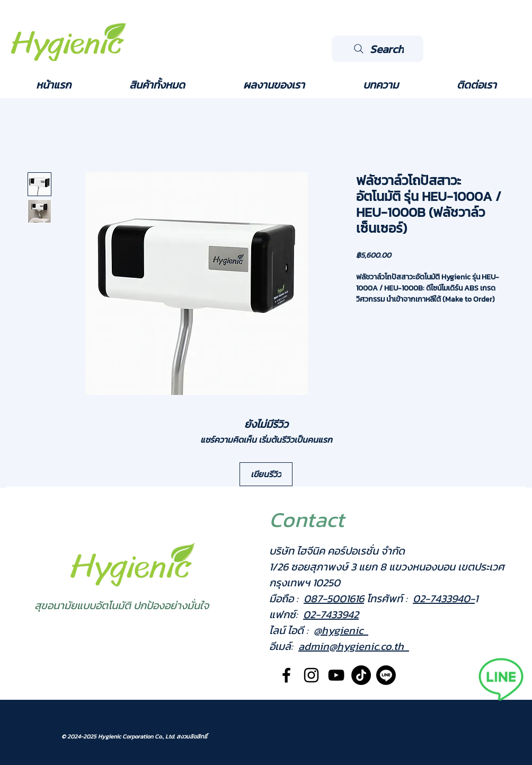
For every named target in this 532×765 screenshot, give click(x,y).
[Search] (378, 49)
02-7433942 (331, 614)
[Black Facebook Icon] (286, 675)
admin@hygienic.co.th (354, 646)
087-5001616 (334, 599)
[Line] (386, 675)
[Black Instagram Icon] (311, 675)
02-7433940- (444, 599)
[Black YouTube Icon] (336, 675)
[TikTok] (361, 675)
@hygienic (341, 630)
